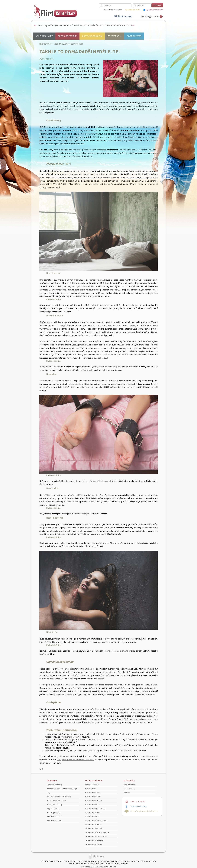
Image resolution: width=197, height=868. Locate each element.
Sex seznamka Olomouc (94, 840)
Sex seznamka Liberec (93, 824)
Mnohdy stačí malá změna (116, 651)
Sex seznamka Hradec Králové (96, 836)
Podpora (127, 793)
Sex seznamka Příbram (94, 844)
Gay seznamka (129, 789)
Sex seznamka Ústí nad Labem (96, 820)
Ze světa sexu (114, 36)
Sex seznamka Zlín (92, 817)
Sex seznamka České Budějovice (97, 832)
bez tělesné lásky (85, 370)
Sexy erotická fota (53, 809)
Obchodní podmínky (55, 785)
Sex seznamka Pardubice (94, 828)
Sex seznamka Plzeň (93, 797)
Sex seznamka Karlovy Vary (95, 809)
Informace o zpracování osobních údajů (62, 789)
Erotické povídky (67, 36)
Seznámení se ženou (54, 817)
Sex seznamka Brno (92, 805)
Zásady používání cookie (56, 801)
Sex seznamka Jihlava (93, 813)
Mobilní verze (99, 856)
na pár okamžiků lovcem (97, 481)
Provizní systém (129, 785)
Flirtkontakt (45, 44)
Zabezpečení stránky (55, 805)
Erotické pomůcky (92, 36)
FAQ (48, 793)
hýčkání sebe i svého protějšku (75, 109)
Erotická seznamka (92, 785)
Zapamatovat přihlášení (154, 10)
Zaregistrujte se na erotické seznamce (76, 760)
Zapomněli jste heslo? (132, 10)
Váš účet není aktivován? (113, 10)
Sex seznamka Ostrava (94, 801)
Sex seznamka (90, 789)
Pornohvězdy (134, 36)
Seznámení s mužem (55, 820)
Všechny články (44, 36)
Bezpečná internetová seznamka (59, 797)
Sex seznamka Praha (93, 793)
